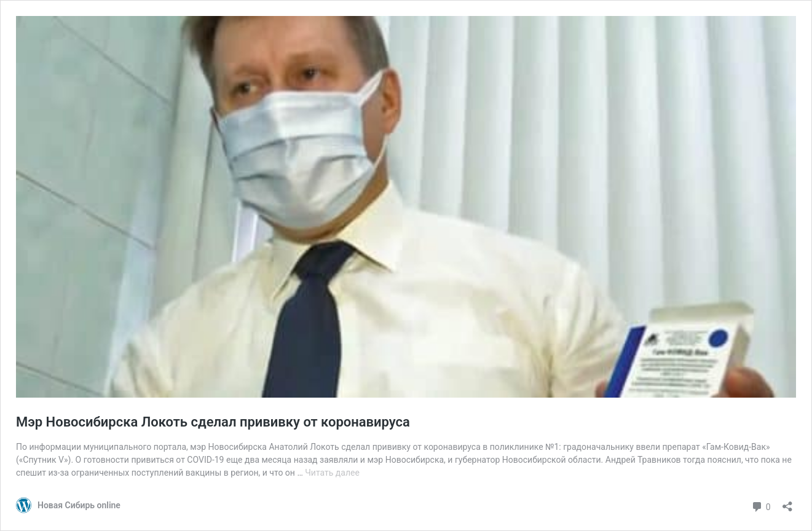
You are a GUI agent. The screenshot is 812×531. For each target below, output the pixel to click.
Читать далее (332, 473)
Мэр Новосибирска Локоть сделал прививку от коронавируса (213, 422)
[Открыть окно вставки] (787, 502)
